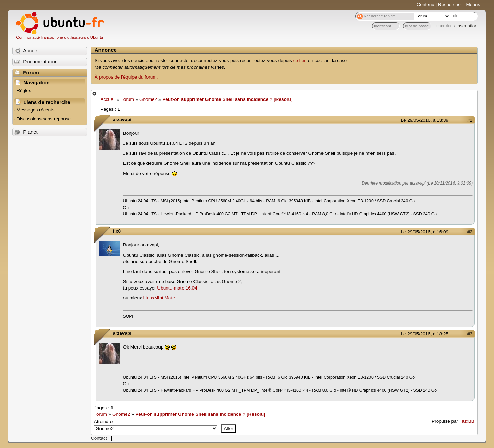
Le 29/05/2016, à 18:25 (425, 334)
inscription (467, 26)
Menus (473, 5)
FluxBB (467, 421)
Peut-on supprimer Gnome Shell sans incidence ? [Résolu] (227, 99)
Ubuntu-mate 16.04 (177, 288)
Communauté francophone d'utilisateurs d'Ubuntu (60, 37)
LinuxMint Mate (159, 298)
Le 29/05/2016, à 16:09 (425, 232)
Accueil (108, 99)
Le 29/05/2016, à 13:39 (425, 120)
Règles (24, 90)
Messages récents (35, 110)
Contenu (426, 5)
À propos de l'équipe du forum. (126, 77)
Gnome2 (148, 99)
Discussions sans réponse (44, 119)
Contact (99, 438)
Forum (127, 99)
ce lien (300, 61)
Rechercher (450, 5)
